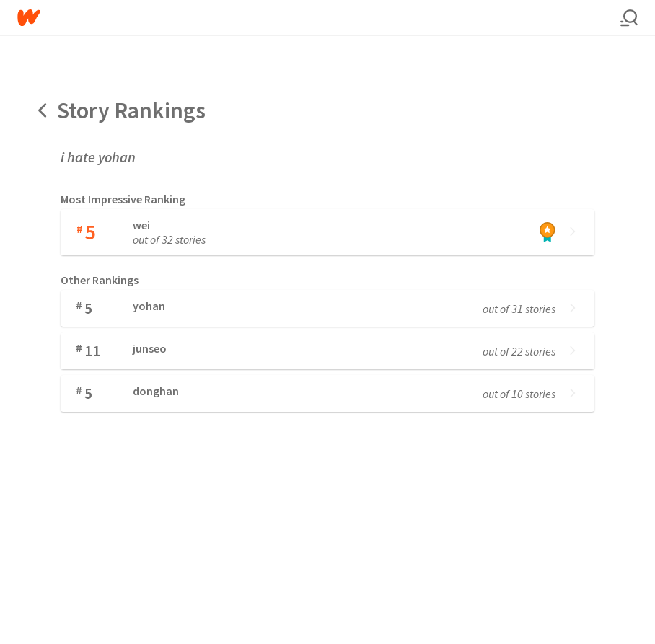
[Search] (629, 18)
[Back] (43, 110)
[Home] (319, 18)
